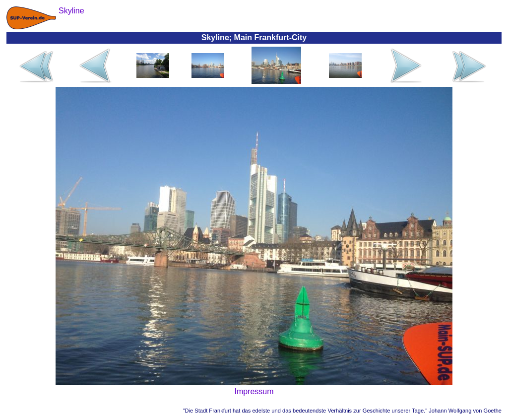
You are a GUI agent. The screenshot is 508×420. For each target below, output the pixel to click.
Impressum (254, 391)
